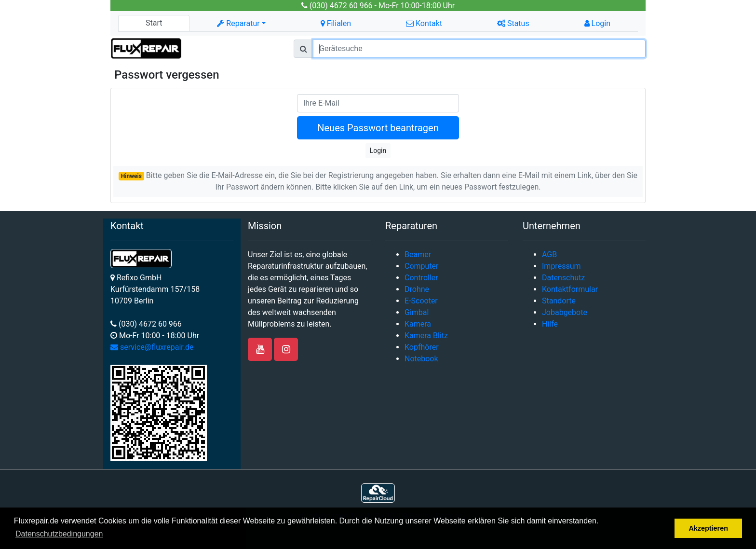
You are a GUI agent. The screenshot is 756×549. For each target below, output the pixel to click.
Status (513, 23)
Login (597, 23)
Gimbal (417, 312)
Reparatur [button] (238, 23)
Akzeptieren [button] (708, 528)
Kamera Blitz (426, 336)
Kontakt (424, 23)
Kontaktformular (570, 289)
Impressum (561, 266)
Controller (421, 278)
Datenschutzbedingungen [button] (59, 534)
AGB (549, 254)
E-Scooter (421, 301)
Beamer (418, 254)
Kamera (418, 324)
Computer (422, 266)
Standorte (559, 301)
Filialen (336, 23)
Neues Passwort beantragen (378, 128)
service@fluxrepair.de (152, 347)
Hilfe (550, 324)
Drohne (417, 289)
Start (154, 23)
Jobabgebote (565, 312)
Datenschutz (563, 278)
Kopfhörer (422, 347)
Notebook (421, 359)
